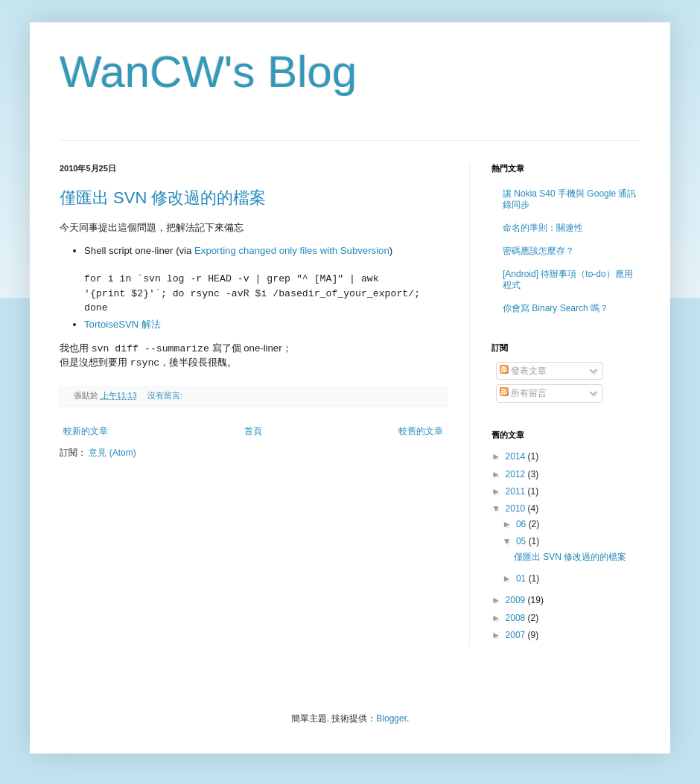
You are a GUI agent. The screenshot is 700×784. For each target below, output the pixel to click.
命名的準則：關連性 (543, 228)
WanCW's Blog (208, 72)
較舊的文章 (421, 431)
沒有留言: (166, 395)
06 (522, 524)
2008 (517, 618)
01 (522, 579)
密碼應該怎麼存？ (538, 251)
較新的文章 (86, 431)
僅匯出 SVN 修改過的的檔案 (163, 198)
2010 (517, 509)
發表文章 (523, 371)
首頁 (253, 431)
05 (522, 541)
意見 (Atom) (112, 453)
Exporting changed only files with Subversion (292, 251)
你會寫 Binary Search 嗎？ (556, 308)
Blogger (391, 718)
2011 (517, 491)
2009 (517, 600)
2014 (517, 456)
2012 (517, 474)
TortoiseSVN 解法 (122, 324)
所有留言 (523, 393)
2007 (517, 635)
